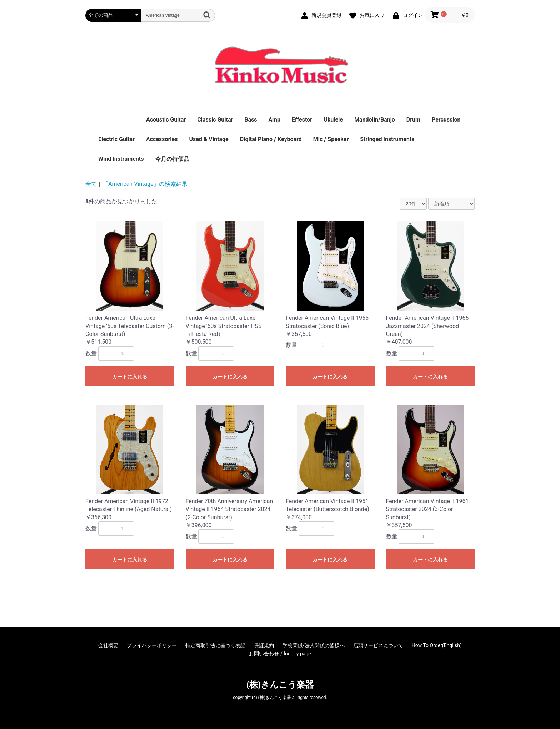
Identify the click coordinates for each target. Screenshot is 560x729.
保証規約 (264, 645)
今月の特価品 (172, 159)
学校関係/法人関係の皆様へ (314, 645)
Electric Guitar (116, 139)
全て (91, 184)
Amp (274, 120)
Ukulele (333, 120)
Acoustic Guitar (166, 120)
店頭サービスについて (378, 645)
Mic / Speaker (331, 139)
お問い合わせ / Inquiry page (280, 654)
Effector (302, 120)
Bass (251, 120)
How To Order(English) (437, 645)
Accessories (162, 139)
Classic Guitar (215, 120)
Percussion (446, 120)
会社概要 (108, 645)
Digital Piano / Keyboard (271, 139)
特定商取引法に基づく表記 (215, 645)
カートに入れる (130, 377)
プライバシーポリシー (152, 645)
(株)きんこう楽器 (280, 685)
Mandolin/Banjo (375, 120)
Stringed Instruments (387, 139)
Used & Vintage (209, 139)
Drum (413, 120)
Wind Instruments (121, 159)
